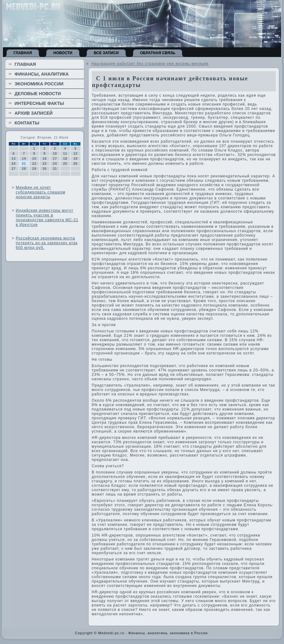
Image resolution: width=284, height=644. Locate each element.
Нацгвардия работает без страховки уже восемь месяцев (150, 64)
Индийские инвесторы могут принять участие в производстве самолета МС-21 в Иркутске (47, 218)
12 (76, 154)
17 (55, 159)
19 (76, 159)
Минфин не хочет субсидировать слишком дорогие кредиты (41, 192)
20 (14, 164)
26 (76, 164)
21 (24, 164)
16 (45, 159)
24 (55, 164)
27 (14, 169)
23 (45, 164)
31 (55, 169)
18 (65, 159)
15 (34, 159)
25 (65, 164)
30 (45, 169)
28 (24, 169)
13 (14, 159)
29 (34, 169)
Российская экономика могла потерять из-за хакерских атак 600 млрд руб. (47, 243)
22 (34, 164)
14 (24, 159)
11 (65, 154)
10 (55, 154)
